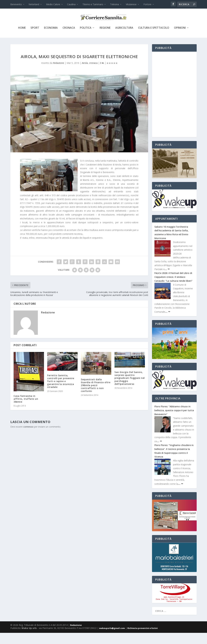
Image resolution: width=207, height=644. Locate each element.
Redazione (59, 74)
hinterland (34, 4)
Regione (105, 39)
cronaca (69, 39)
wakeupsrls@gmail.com (112, 639)
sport (35, 39)
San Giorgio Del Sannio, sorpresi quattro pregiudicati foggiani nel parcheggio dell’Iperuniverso (130, 389)
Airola (85, 74)
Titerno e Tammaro (93, 4)
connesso (28, 438)
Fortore (147, 4)
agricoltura (124, 39)
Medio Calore (53, 4)
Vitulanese (131, 4)
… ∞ (167, 280)
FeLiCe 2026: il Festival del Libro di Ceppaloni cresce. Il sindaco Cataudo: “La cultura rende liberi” (173, 288)
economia (51, 39)
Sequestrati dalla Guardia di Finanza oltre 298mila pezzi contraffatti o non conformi (96, 396)
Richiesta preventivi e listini (143, 639)
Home (22, 39)
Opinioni (180, 39)
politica (86, 39)
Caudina (71, 4)
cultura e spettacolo (154, 39)
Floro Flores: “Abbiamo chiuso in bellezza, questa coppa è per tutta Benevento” (174, 421)
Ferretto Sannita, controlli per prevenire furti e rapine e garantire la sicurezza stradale (61, 392)
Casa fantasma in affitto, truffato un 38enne (26, 410)
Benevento (16, 4)
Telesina (114, 4)
